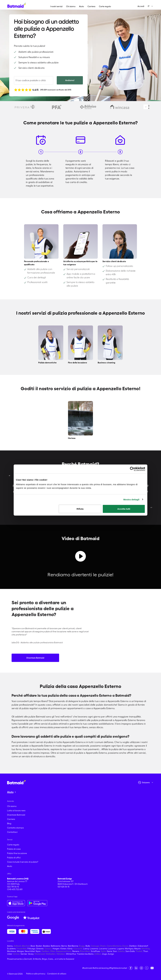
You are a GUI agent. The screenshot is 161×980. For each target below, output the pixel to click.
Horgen (56, 949)
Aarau (10, 946)
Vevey (31, 954)
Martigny (129, 949)
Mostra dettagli (131, 499)
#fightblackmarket (118, 968)
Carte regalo (105, 6)
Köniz (70, 949)
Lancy (86, 949)
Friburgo (31, 949)
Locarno (103, 949)
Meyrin (137, 949)
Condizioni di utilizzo (57, 974)
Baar (33, 946)
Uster (10, 954)
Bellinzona (56, 946)
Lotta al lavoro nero (16, 811)
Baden (39, 946)
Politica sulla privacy (36, 974)
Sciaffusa (95, 951)
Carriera (91, 6)
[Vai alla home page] (16, 782)
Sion (115, 951)
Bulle (88, 946)
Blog (9, 823)
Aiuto (81, 6)
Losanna (94, 949)
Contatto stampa (15, 828)
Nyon (38, 951)
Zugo (105, 954)
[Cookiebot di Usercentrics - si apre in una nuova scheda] (132, 469)
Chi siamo (71, 6)
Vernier (24, 954)
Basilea (46, 946)
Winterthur (71, 954)
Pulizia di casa (14, 849)
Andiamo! (70, 80)
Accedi (141, 6)
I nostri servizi (56, 6)
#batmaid (87, 968)
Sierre (109, 951)
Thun (146, 951)
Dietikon (133, 946)
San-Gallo (130, 951)
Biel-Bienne (73, 946)
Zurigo (111, 954)
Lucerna (112, 949)
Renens (76, 951)
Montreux (12, 951)
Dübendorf (143, 946)
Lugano (120, 949)
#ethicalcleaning (101, 968)
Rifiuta (80, 509)
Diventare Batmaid (35, 658)
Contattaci (12, 832)
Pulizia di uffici (14, 858)
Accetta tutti (124, 509)
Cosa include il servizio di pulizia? (23, 862)
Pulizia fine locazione (17, 853)
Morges (20, 951)
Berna (64, 946)
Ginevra (40, 949)
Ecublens (11, 949)
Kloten (63, 949)
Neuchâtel (30, 951)
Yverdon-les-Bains (85, 954)
